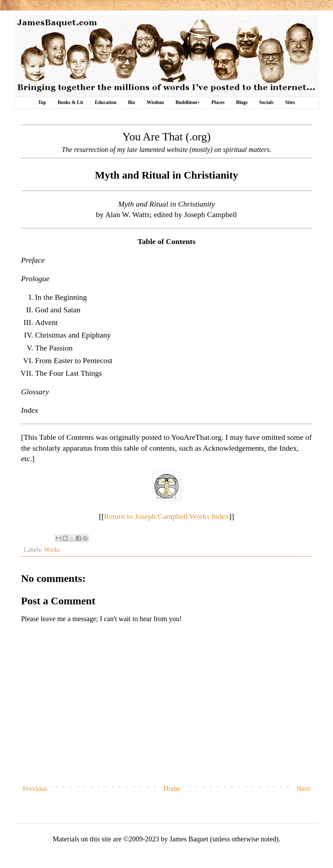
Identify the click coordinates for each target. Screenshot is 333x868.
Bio (131, 102)
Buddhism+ (188, 102)
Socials (266, 102)
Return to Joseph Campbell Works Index (167, 516)
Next (303, 789)
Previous (35, 789)
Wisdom (155, 102)
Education (106, 102)
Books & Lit (70, 102)
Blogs (242, 102)
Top (42, 102)
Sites (290, 102)
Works (52, 550)
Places (218, 102)
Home (172, 789)
